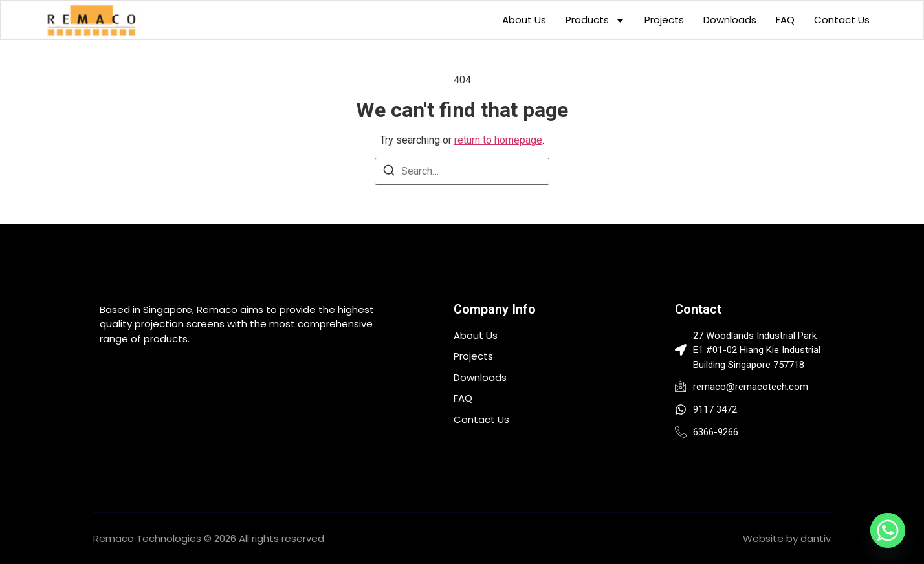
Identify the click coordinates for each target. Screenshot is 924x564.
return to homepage (498, 140)
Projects (664, 20)
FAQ (785, 20)
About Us (524, 20)
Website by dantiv (787, 538)
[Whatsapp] (888, 530)
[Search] (389, 172)
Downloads (730, 20)
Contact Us (842, 20)
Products (595, 20)
